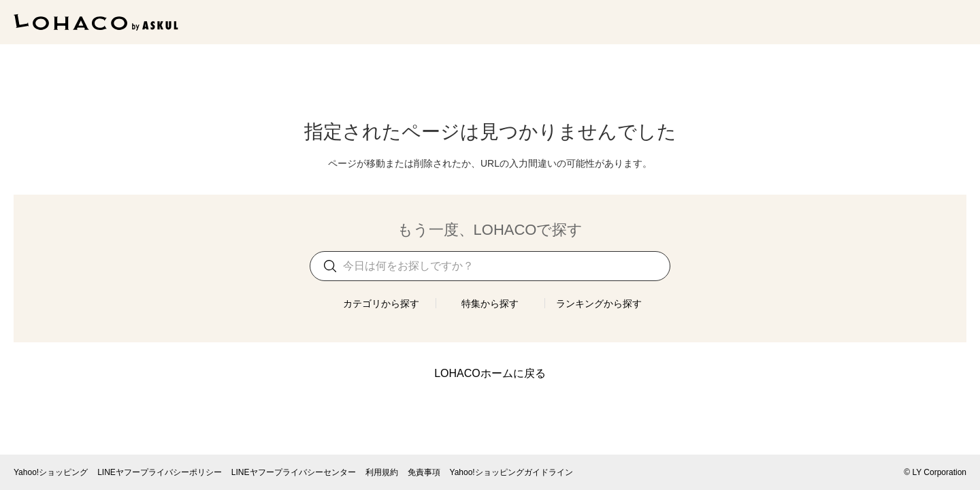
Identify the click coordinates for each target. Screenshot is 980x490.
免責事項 (424, 472)
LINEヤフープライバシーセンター (294, 472)
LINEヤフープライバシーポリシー (160, 472)
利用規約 (382, 472)
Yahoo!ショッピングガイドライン (511, 472)
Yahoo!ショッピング (51, 472)
